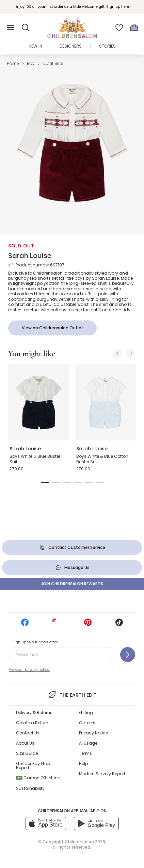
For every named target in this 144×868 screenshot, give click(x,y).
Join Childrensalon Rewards (72, 584)
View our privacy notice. (29, 670)
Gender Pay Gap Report (33, 766)
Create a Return (32, 723)
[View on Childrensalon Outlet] (52, 328)
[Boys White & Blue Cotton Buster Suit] (106, 402)
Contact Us (28, 733)
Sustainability (30, 788)
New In (35, 46)
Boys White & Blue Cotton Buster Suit (102, 459)
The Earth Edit (72, 695)
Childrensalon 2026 (85, 842)
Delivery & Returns (34, 713)
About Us (25, 743)
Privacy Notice (93, 733)
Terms (85, 753)
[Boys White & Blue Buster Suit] (39, 402)
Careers (87, 723)
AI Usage (88, 743)
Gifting (86, 713)
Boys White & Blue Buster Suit (35, 459)
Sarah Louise (30, 256)
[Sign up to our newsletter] (128, 655)
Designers (71, 46)
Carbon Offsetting (38, 778)
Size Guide (27, 753)
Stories (107, 46)
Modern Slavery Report (102, 774)
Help (83, 763)
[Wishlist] (119, 28)
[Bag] (134, 28)
